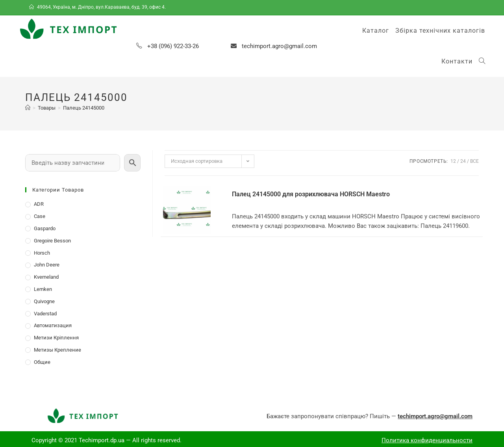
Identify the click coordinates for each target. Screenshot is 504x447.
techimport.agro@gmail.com (279, 46)
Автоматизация (53, 325)
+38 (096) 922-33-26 (173, 46)
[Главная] (28, 108)
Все (474, 161)
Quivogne (44, 301)
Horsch (42, 253)
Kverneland (46, 277)
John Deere (47, 265)
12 (453, 161)
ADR (39, 204)
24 (463, 161)
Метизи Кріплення (56, 338)
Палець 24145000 (84, 108)
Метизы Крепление (57, 350)
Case (40, 216)
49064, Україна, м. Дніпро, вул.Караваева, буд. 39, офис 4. (98, 7)
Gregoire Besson (52, 241)
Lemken (43, 289)
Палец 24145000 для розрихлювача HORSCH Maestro (311, 194)
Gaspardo (45, 228)
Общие (42, 362)
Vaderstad (45, 314)
